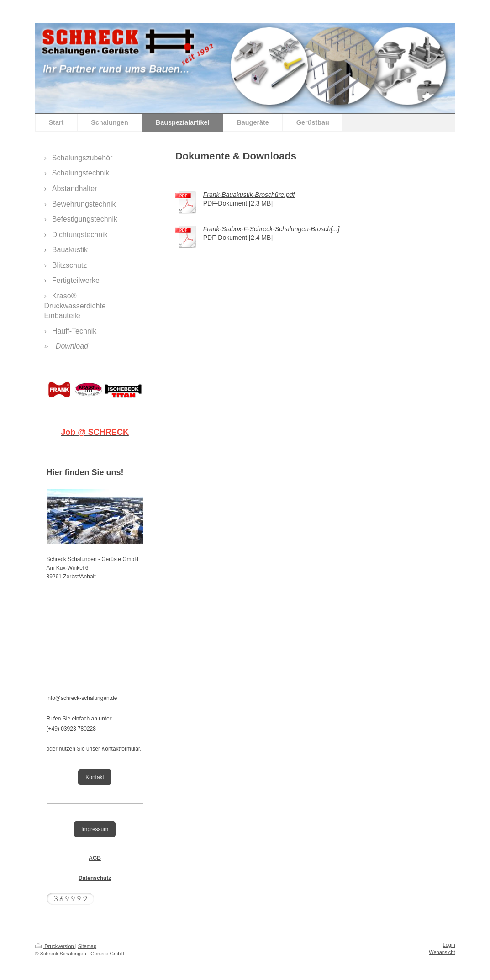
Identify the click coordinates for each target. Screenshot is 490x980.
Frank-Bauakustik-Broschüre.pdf (249, 195)
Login (449, 945)
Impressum (95, 829)
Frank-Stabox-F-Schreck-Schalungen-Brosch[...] (271, 229)
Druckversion (55, 946)
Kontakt (95, 777)
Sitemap (87, 946)
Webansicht (442, 952)
